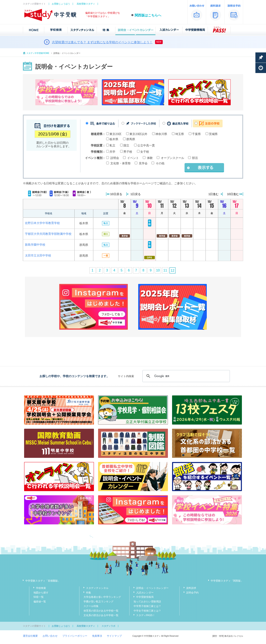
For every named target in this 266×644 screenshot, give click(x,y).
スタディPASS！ (146, 615)
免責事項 (97, 636)
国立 (126, 145)
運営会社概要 (30, 636)
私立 (112, 145)
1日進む (214, 194)
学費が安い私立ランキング (99, 602)
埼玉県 (180, 134)
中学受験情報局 (145, 597)
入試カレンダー (145, 593)
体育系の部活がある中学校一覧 (101, 611)
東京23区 (116, 134)
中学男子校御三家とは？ (147, 606)
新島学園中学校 (35, 245)
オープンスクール (172, 158)
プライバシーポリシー (75, 636)
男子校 (128, 152)
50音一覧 (39, 597)
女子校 (145, 152)
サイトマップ (114, 636)
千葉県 (196, 134)
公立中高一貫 (146, 145)
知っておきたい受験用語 (147, 602)
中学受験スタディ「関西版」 (227, 581)
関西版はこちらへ (148, 15)
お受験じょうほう (61, 4)
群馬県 (131, 139)
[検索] (185, 376)
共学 (112, 152)
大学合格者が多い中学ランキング (102, 597)
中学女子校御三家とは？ (147, 611)
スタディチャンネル (97, 588)
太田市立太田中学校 (38, 255)
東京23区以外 (138, 134)
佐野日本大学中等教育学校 (42, 223)
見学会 (143, 163)
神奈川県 (161, 134)
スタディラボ (108, 626)
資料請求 (191, 588)
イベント (133, 158)
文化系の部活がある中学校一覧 (101, 615)
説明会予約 (192, 593)
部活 (195, 158)
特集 (89, 593)
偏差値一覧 (40, 602)
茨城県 (213, 134)
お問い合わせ (50, 636)
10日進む (233, 194)
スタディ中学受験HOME (38, 53)
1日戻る (136, 194)
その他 (160, 163)
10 (158, 270)
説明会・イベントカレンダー (152, 588)
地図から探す (41, 593)
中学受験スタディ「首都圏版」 (43, 581)
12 (172, 271)
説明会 (115, 158)
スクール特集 (91, 606)
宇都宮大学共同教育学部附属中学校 (48, 234)
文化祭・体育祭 (121, 163)
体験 (150, 158)
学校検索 (41, 588)
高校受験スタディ (86, 4)
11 (165, 270)
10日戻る (116, 194)
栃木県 (114, 139)
